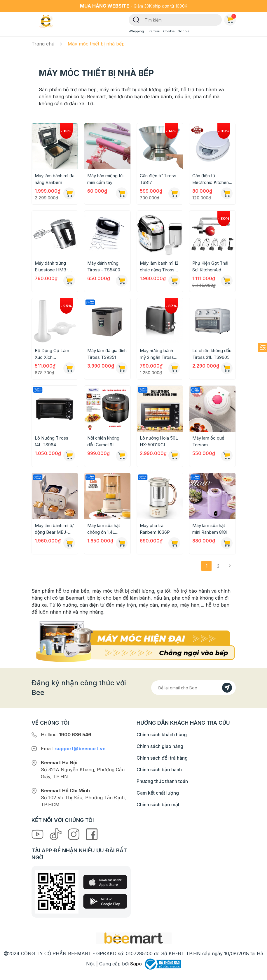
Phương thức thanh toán (162, 781)
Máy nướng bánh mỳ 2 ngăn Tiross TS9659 (157, 354)
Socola (184, 31)
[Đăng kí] (227, 688)
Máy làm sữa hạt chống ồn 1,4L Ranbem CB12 (104, 529)
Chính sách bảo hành (159, 770)
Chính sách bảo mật (158, 805)
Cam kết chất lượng (158, 793)
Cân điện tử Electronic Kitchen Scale (211, 179)
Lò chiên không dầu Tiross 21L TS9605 (212, 354)
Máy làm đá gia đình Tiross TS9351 (107, 354)
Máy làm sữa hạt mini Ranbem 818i (210, 529)
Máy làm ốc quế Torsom (208, 441)
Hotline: (66, 735)
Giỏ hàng (231, 19)
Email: (73, 749)
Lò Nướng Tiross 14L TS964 (52, 441)
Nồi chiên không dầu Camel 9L (103, 441)
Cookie (169, 31)
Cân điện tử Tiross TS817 (158, 179)
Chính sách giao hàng (160, 746)
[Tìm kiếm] (136, 19)
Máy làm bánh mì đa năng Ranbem (55, 179)
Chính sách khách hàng (162, 735)
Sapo (136, 964)
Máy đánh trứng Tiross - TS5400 (104, 266)
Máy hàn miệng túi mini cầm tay (105, 179)
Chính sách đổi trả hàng (162, 758)
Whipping (136, 31)
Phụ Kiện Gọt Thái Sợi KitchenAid (210, 266)
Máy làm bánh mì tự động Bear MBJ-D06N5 (54, 529)
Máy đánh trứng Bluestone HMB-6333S (52, 267)
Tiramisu (153, 31)
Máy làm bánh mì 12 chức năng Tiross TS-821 (159, 267)
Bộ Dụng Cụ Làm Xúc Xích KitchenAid (52, 354)
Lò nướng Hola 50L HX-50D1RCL (159, 441)
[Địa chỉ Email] (193, 688)
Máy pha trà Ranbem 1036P (155, 529)
